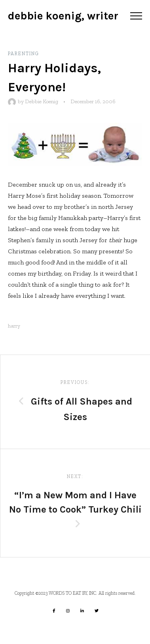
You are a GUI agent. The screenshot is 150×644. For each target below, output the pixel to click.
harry (14, 326)
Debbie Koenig (42, 101)
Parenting (24, 54)
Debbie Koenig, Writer (63, 16)
